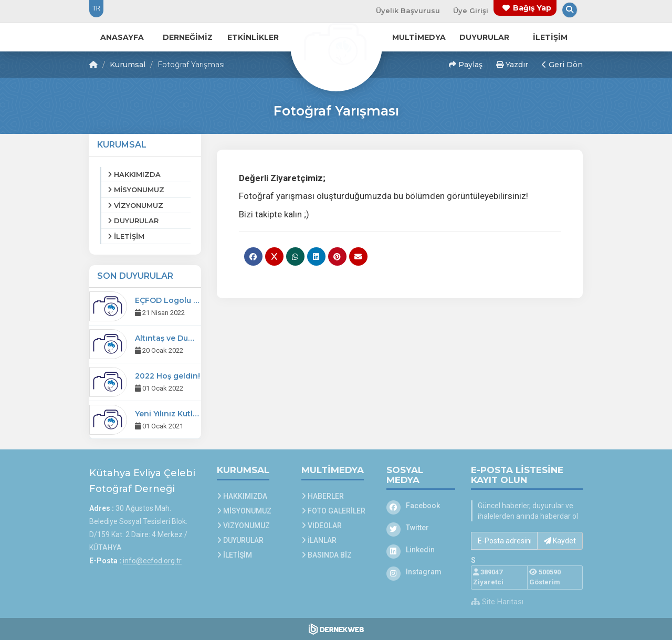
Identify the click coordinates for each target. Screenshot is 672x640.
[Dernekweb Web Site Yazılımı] (336, 629)
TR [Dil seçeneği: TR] (96, 8)
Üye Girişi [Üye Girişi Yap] (471, 11)
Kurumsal (128, 65)
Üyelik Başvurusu (408, 11)
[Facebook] (421, 506)
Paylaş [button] (466, 65)
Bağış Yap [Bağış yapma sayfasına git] (532, 8)
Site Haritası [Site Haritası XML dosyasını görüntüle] (497, 602)
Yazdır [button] (512, 65)
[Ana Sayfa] (336, 44)
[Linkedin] (421, 550)
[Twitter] (421, 528)
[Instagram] (421, 572)
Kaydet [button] (560, 541)
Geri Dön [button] (562, 65)
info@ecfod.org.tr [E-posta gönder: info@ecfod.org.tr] (152, 561)
